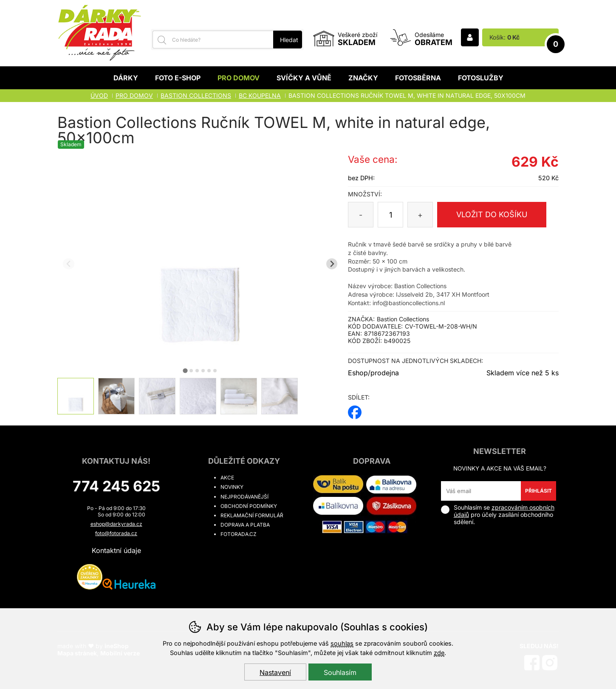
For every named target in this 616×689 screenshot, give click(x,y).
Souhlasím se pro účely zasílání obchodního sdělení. (498, 515)
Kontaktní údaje (116, 550)
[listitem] (76, 396)
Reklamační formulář (252, 515)
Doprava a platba (245, 525)
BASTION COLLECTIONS (196, 95)
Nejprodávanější (244, 497)
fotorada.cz (239, 534)
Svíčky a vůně (304, 78)
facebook (355, 410)
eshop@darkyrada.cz (116, 524)
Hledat (289, 40)
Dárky (126, 78)
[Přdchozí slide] (69, 264)
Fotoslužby (481, 78)
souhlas (342, 643)
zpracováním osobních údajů (504, 511)
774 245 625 (116, 486)
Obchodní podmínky (249, 506)
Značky (363, 78)
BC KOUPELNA (260, 95)
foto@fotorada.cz (116, 533)
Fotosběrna (418, 78)
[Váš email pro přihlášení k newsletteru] (481, 491)
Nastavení (275, 672)
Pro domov (239, 78)
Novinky (232, 487)
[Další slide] (332, 264)
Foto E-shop (178, 78)
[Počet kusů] (390, 215)
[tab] (185, 370)
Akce (227, 478)
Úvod (99, 95)
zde (439, 653)
